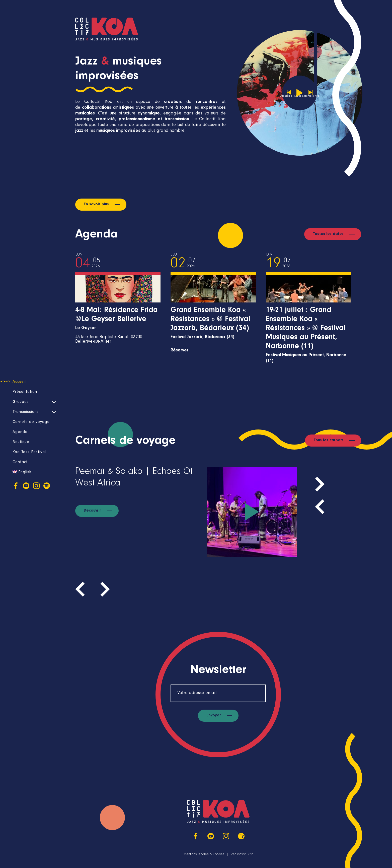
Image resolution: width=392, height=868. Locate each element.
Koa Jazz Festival (29, 452)
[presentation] (320, 507)
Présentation (25, 392)
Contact (20, 462)
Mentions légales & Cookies (204, 855)
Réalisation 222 (242, 855)
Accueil (19, 382)
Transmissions (26, 412)
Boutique (21, 442)
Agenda (20, 432)
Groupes (21, 402)
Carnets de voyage (31, 422)
